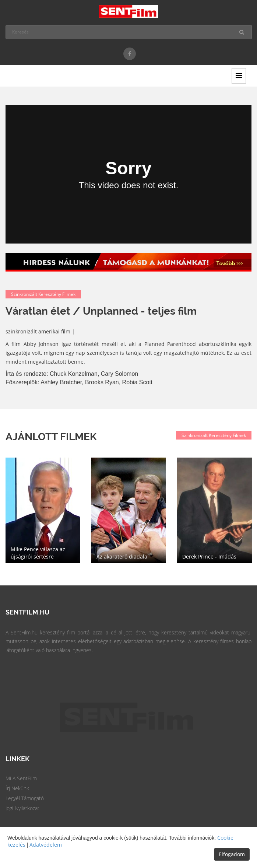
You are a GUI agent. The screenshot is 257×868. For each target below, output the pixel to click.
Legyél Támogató (25, 798)
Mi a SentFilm (21, 778)
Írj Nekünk (17, 788)
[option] (43, 510)
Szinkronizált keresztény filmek (43, 294)
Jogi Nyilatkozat (22, 808)
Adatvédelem (46, 845)
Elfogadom (232, 854)
